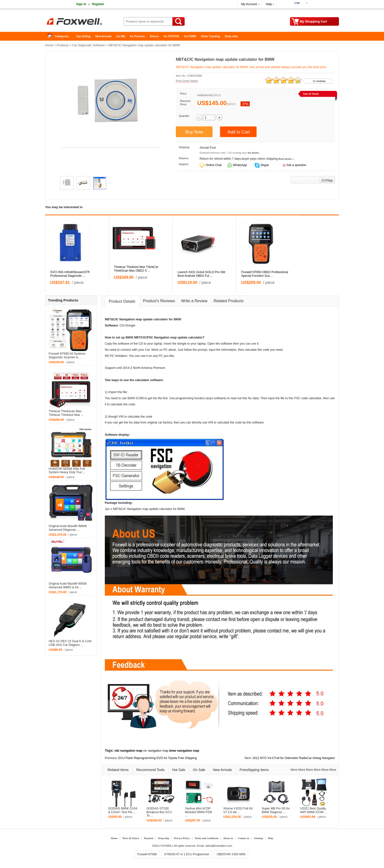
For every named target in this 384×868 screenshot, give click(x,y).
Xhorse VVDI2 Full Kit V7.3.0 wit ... (238, 810)
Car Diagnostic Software (88, 45)
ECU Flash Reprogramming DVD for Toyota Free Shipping (157, 758)
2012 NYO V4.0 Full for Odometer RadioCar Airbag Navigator (294, 758)
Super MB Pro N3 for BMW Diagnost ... (276, 810)
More (294, 770)
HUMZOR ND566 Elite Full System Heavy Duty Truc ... (67, 471)
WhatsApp (240, 165)
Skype (264, 165)
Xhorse (154, 36)
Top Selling (83, 36)
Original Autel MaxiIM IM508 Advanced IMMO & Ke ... (68, 585)
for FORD (190, 36)
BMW (177, 319)
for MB (121, 36)
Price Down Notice (187, 81)
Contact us (244, 838)
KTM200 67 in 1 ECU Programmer (187, 854)
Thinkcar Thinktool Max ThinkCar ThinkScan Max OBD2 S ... (136, 269)
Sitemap (259, 838)
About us (228, 838)
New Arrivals (103, 36)
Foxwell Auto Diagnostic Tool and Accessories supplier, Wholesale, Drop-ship (84, 22)
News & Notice (131, 838)
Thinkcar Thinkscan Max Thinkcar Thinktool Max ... (66, 413)
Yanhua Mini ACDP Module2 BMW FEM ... (198, 812)
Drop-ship (231, 36)
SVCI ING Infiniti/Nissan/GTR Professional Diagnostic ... (70, 274)
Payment (149, 838)
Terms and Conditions (207, 838)
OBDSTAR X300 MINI (231, 854)
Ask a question (296, 165)
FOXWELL (167, 846)
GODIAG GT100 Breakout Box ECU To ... (159, 812)
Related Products (229, 301)
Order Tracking (210, 36)
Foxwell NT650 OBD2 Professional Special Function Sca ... (265, 274)
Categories (62, 36)
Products (63, 45)
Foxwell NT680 (147, 854)
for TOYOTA (172, 36)
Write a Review (194, 301)
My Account (249, 4)
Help (269, 4)
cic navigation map (156, 751)
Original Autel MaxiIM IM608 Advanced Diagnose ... (68, 528)
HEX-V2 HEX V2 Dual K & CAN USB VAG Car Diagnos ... (70, 643)
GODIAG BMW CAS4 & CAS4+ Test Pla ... (123, 810)
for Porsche (137, 36)
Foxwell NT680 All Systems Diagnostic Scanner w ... (67, 356)
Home (51, 36)
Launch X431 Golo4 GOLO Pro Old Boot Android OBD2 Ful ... (201, 274)
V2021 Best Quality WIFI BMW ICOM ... (313, 810)
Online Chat (213, 165)
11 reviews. (320, 81)
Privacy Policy (182, 838)
